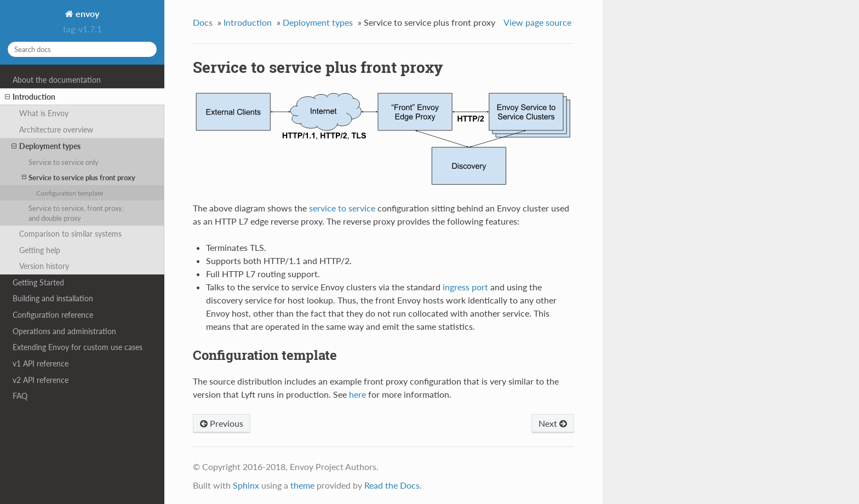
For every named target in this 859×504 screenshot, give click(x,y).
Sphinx (246, 485)
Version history (44, 266)
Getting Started (38, 282)
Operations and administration (64, 331)
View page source (537, 22)
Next (553, 423)
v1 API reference (41, 363)
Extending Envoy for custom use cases (78, 347)
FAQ (20, 396)
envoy (86, 13)
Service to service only (64, 162)
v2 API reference (41, 380)
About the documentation (57, 80)
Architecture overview (56, 130)
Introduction (30, 97)
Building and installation (53, 298)
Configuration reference (53, 315)
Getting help (40, 250)
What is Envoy (44, 113)
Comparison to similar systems (70, 234)
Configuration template (70, 193)
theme (302, 485)
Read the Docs (392, 485)
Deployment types (46, 146)
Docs (203, 22)
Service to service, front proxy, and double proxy (76, 213)
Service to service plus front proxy (79, 177)
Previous (222, 423)
